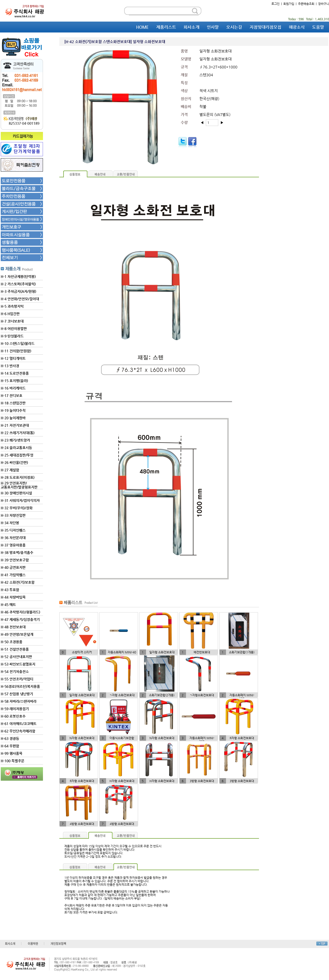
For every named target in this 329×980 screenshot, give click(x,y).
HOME (142, 27)
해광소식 (297, 27)
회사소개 (191, 27)
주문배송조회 (306, 4)
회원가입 (289, 4)
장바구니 (324, 4)
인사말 (213, 27)
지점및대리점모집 (265, 27)
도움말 (318, 27)
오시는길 (234, 27)
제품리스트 (166, 27)
